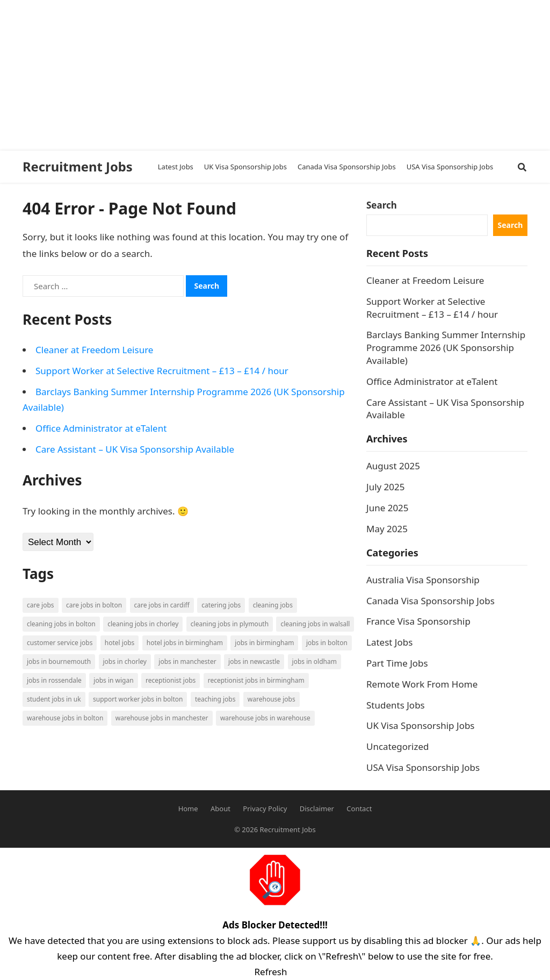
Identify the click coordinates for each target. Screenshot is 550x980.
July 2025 (386, 487)
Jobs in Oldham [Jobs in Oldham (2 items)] (314, 661)
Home (188, 809)
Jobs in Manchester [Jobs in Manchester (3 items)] (187, 661)
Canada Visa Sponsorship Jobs (430, 601)
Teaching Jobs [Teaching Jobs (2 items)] (215, 699)
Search (382, 205)
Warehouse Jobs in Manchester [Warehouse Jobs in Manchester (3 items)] (162, 718)
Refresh (271, 972)
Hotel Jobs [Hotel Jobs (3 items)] (120, 643)
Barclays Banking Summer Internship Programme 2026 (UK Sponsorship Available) (446, 348)
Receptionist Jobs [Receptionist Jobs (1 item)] (171, 680)
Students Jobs (396, 705)
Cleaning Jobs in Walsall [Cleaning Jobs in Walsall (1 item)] (315, 624)
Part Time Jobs (397, 663)
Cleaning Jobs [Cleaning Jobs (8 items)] (273, 605)
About (220, 809)
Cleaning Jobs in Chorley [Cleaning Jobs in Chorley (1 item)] (143, 624)
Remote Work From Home (422, 684)
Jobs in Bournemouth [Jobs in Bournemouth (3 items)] (59, 661)
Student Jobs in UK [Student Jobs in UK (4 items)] (54, 699)
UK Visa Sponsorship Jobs (421, 725)
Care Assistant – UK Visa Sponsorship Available (135, 449)
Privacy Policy (265, 809)
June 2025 (388, 508)
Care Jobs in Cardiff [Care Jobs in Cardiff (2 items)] (162, 605)
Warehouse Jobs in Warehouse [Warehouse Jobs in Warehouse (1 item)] (265, 718)
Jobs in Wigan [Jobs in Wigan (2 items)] (113, 680)
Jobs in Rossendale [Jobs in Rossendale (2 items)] (54, 680)
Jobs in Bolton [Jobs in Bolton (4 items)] (327, 643)
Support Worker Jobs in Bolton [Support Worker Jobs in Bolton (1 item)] (138, 699)
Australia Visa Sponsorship (423, 580)
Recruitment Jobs (78, 167)
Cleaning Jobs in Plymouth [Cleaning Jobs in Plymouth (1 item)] (230, 624)
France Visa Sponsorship (418, 621)
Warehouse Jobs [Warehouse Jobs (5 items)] (272, 699)
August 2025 (393, 466)
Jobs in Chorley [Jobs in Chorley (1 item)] (125, 661)
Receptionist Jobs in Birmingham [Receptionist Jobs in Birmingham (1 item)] (256, 680)
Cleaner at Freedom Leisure (94, 350)
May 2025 (387, 529)
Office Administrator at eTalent (101, 428)
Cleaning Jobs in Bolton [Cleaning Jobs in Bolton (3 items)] (61, 624)
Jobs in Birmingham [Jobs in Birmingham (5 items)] (264, 643)
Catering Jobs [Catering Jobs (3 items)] (221, 605)
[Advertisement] (271, 75)
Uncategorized (398, 746)
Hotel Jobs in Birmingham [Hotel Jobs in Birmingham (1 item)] (185, 643)
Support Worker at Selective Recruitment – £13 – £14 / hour (162, 371)
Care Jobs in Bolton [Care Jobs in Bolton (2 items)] (94, 605)
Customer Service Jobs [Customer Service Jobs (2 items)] (60, 643)
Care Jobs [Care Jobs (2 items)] (41, 605)
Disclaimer (317, 809)
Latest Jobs (389, 642)
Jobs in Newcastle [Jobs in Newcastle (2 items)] (254, 661)
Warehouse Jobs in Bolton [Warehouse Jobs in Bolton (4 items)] (65, 718)
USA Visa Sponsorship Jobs (423, 767)
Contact (359, 809)
